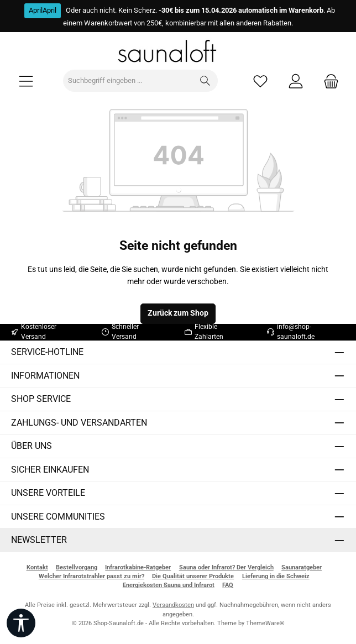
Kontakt (37, 567)
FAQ (228, 585)
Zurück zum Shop (178, 313)
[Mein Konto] (296, 81)
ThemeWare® (265, 623)
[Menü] (26, 81)
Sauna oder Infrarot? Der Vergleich (226, 567)
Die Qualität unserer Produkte (193, 576)
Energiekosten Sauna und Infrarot (169, 585)
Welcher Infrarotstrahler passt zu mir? (91, 576)
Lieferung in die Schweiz (276, 576)
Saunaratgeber (302, 567)
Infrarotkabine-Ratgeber (138, 567)
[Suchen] (205, 81)
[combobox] (128, 81)
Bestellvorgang (77, 567)
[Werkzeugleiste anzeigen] (21, 623)
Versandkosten (173, 605)
